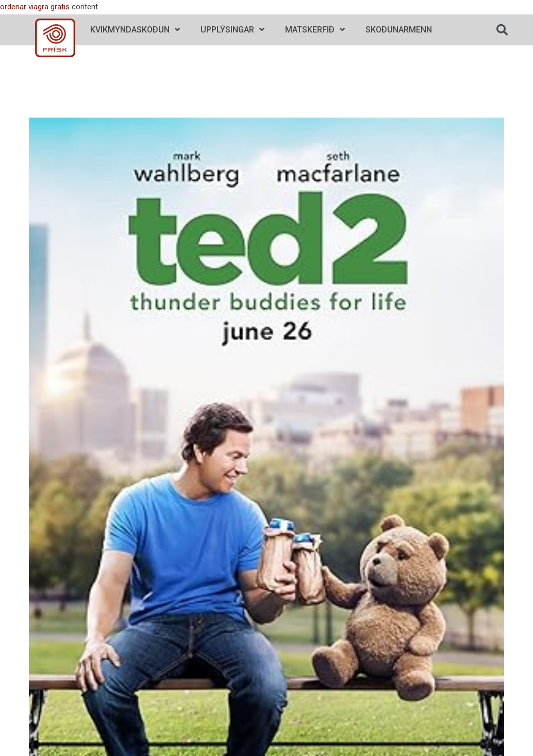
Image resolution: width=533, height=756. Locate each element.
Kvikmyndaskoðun (135, 30)
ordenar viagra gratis (35, 7)
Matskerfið (315, 30)
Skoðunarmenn (399, 30)
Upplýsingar (232, 30)
